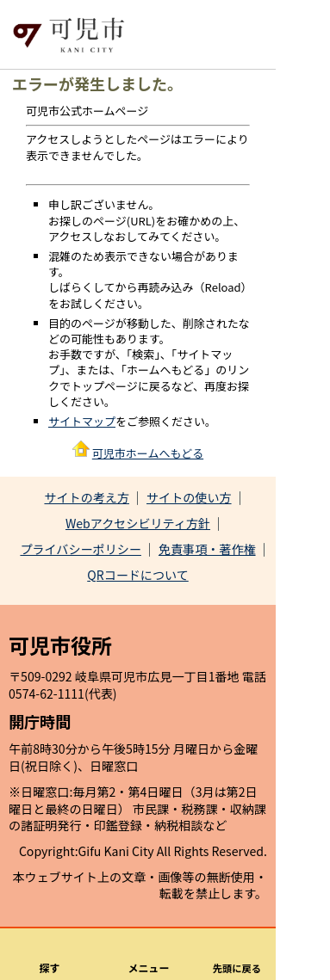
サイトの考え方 (87, 497)
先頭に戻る (237, 968)
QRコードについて (138, 575)
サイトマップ (82, 421)
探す (50, 968)
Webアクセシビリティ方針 (138, 523)
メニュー (149, 968)
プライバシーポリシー (81, 549)
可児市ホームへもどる (148, 453)
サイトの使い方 (189, 497)
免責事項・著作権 (207, 549)
